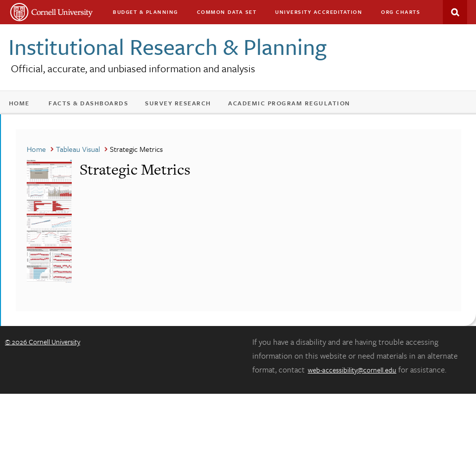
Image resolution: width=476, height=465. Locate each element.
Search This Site (455, 12)
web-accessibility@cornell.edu (352, 370)
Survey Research (178, 103)
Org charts (401, 12)
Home (19, 103)
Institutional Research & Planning (167, 46)
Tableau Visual (78, 149)
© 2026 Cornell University (43, 342)
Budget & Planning (145, 12)
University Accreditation (319, 12)
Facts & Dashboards (88, 103)
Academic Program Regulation (289, 103)
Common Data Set (227, 12)
